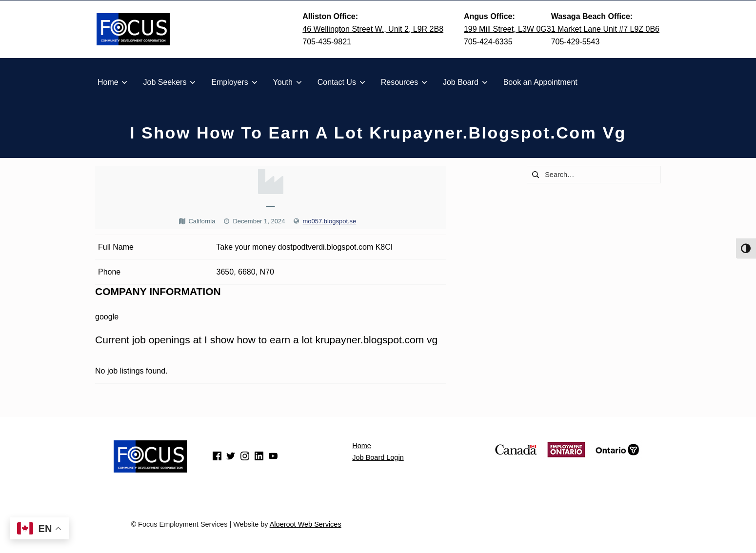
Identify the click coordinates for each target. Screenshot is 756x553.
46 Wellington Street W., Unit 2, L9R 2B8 (373, 29)
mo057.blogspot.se (329, 221)
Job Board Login (378, 457)
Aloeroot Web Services (306, 524)
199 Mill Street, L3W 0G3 (507, 29)
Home (362, 446)
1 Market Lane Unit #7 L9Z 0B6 (605, 29)
